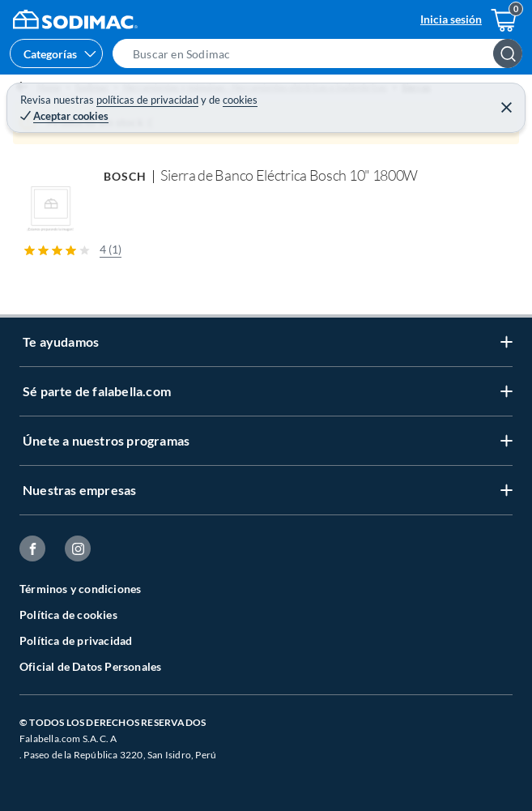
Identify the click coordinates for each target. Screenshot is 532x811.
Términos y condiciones (80, 589)
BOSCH (125, 176)
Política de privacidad (76, 640)
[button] (322, 53)
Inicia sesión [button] (451, 19)
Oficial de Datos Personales (90, 666)
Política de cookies (68, 615)
